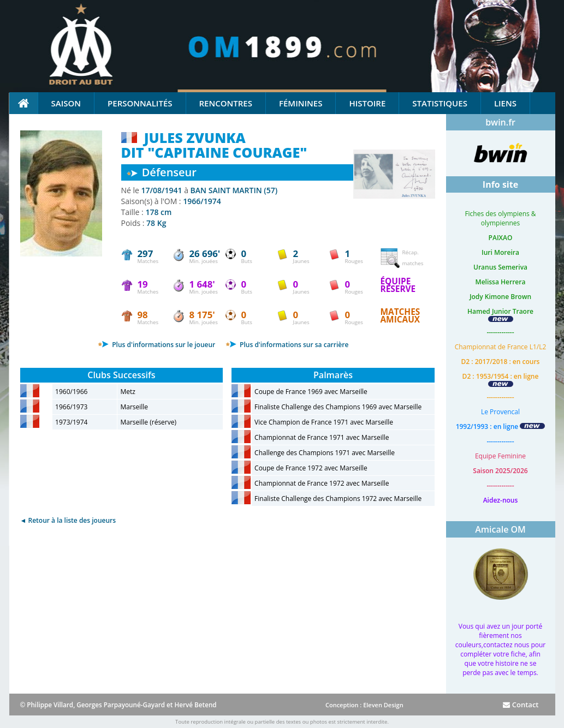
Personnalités (140, 103)
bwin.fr (500, 122)
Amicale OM (500, 529)
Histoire (367, 103)
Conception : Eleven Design (364, 705)
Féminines (301, 103)
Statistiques (440, 103)
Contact (521, 705)
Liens (505, 103)
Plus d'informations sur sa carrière (287, 345)
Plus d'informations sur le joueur (156, 345)
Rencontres (226, 103)
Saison (66, 103)
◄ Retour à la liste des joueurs (68, 520)
